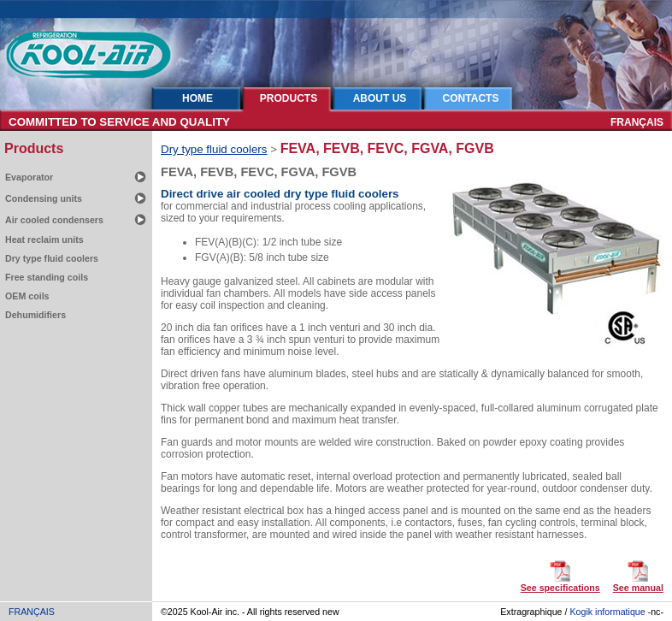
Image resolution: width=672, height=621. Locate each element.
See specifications (560, 588)
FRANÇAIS (637, 122)
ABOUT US (380, 98)
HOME (197, 98)
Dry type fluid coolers (214, 149)
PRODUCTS (289, 98)
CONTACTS (471, 98)
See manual (638, 588)
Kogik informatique (607, 612)
